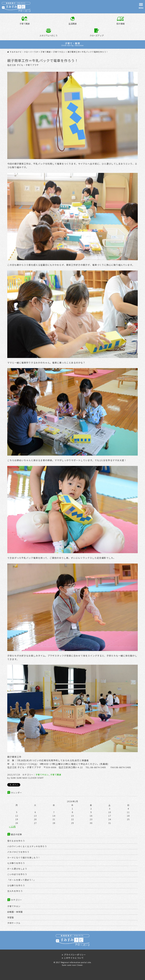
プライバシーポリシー (74, 955)
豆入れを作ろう (15, 891)
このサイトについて (72, 958)
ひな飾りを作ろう (16, 885)
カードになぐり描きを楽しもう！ (24, 857)
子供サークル (14, 923)
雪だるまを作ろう (16, 841)
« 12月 (12, 826)
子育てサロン (42, 775)
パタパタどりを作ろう (18, 852)
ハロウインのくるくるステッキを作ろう (27, 846)
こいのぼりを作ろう (17, 874)
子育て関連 (56, 775)
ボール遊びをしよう (17, 869)
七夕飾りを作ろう (16, 863)
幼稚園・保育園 (15, 912)
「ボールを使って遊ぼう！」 (21, 880)
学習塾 (11, 917)
